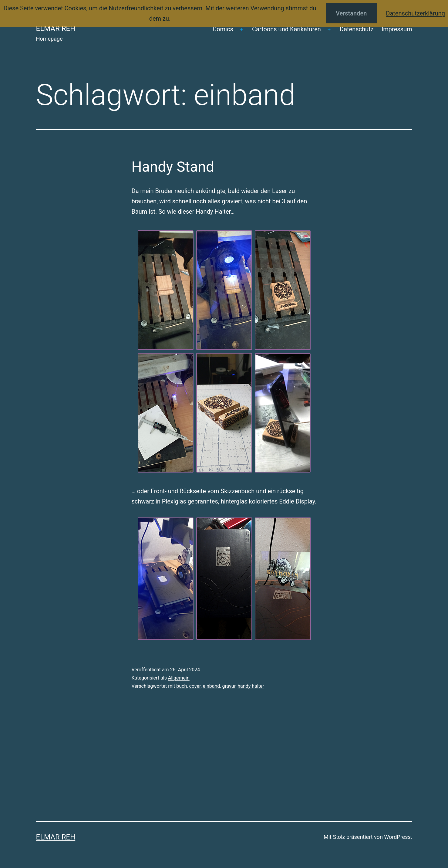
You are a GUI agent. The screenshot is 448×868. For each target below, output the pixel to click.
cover (195, 686)
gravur (229, 686)
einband (212, 686)
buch (182, 686)
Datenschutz (357, 29)
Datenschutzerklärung (415, 13)
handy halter (251, 686)
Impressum (397, 29)
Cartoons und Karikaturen (286, 29)
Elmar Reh (56, 29)
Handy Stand (173, 167)
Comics (223, 29)
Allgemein (179, 678)
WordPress (397, 837)
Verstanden (351, 13)
